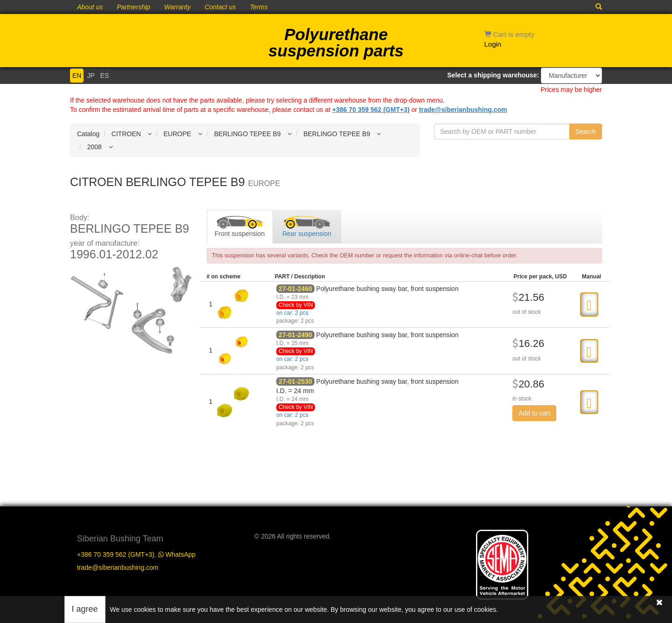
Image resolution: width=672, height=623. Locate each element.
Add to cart (534, 413)
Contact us (220, 7)
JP (91, 76)
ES (105, 76)
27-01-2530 (295, 381)
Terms (259, 7)
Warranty (178, 7)
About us (90, 7)
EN (77, 76)
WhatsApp (177, 554)
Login (493, 44)
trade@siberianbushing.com (463, 110)
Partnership (133, 7)
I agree (85, 609)
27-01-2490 (295, 335)
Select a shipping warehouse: (493, 75)
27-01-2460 (295, 289)
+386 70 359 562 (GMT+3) (371, 110)
